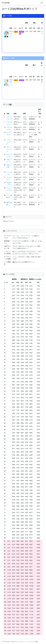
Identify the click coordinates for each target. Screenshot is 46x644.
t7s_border (6, 3)
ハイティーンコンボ (9, 142)
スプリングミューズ (9, 149)
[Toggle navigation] (42, 3)
